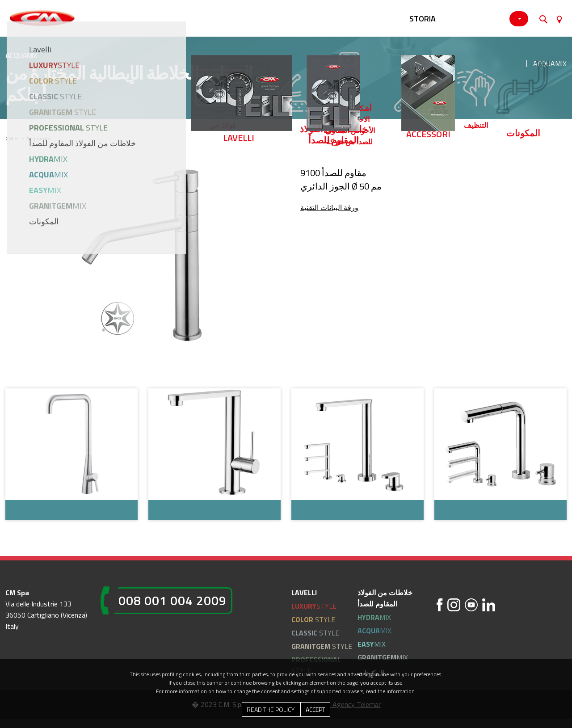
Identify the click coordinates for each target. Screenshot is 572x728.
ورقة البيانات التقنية (329, 207)
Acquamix (550, 63)
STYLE (314, 606)
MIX (374, 617)
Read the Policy (271, 709)
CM (9, 138)
